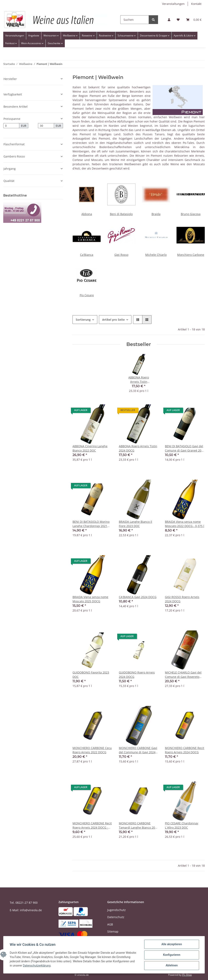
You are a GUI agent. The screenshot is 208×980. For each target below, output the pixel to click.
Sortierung (83, 320)
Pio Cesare (87, 295)
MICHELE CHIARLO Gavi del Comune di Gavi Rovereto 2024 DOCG (183, 675)
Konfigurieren (171, 955)
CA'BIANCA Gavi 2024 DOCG (138, 597)
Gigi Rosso (121, 255)
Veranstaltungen (173, 4)
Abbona (87, 214)
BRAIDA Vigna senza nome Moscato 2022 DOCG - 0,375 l (185, 524)
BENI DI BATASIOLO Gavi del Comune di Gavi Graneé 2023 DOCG (185, 448)
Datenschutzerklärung (60, 966)
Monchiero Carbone (191, 255)
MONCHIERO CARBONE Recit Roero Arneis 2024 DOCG (185, 750)
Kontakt (196, 4)
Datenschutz (116, 917)
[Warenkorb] (194, 20)
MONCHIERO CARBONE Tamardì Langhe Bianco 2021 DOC (139, 825)
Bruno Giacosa (191, 214)
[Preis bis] (46, 126)
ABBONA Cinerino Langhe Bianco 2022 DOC (90, 448)
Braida (156, 214)
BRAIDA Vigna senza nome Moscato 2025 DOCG (90, 599)
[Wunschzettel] (178, 20)
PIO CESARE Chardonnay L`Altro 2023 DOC (182, 825)
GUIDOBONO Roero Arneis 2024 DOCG (137, 675)
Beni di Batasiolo (121, 214)
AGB (110, 924)
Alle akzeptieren (171, 944)
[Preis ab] (11, 126)
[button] (169, 20)
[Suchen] (135, 20)
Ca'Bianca (87, 255)
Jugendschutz (116, 910)
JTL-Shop (187, 975)
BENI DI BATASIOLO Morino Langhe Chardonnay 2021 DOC (91, 524)
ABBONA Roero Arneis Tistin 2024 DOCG (138, 448)
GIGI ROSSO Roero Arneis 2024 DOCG (182, 599)
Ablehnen (171, 966)
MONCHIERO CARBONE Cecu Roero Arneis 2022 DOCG (92, 750)
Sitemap (113, 931)
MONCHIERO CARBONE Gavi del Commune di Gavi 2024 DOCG (138, 750)
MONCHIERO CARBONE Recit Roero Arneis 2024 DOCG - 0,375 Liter (92, 825)
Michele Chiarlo (156, 255)
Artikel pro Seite (113, 320)
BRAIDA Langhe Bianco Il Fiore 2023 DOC (135, 524)
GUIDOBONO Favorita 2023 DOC (91, 675)
